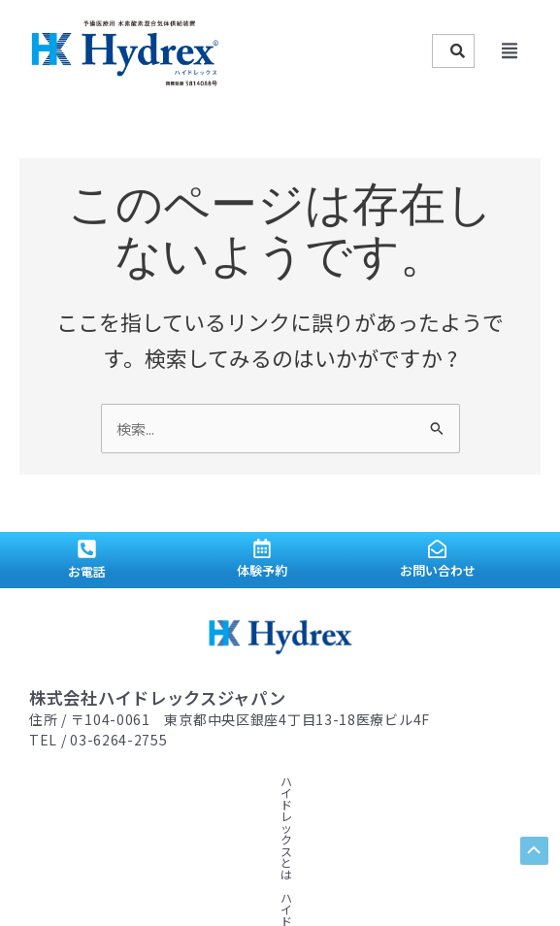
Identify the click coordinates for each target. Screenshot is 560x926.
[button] (510, 51)
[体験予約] (262, 548)
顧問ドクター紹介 (419, 780)
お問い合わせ (438, 568)
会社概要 (238, 803)
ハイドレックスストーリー (221, 780)
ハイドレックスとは (82, 780)
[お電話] (87, 548)
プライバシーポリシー (337, 803)
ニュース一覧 (163, 803)
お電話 (87, 569)
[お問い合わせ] (437, 548)
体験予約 (262, 569)
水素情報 (332, 780)
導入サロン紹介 (70, 803)
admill (408, 884)
